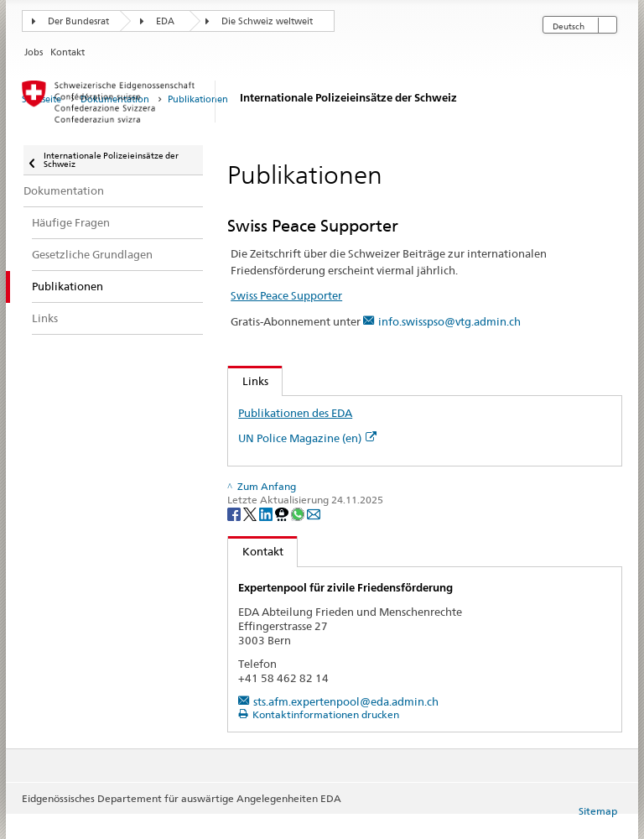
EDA (165, 21)
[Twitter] (251, 513)
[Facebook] (235, 513)
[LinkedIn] (267, 513)
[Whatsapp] (299, 513)
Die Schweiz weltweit (267, 21)
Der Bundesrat (78, 21)
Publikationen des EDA (295, 413)
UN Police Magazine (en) (307, 438)
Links (248, 381)
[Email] (314, 513)
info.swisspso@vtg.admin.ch (449, 321)
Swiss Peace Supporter (286, 295)
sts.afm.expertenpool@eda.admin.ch (346, 701)
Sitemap (598, 811)
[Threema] (283, 513)
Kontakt (256, 551)
